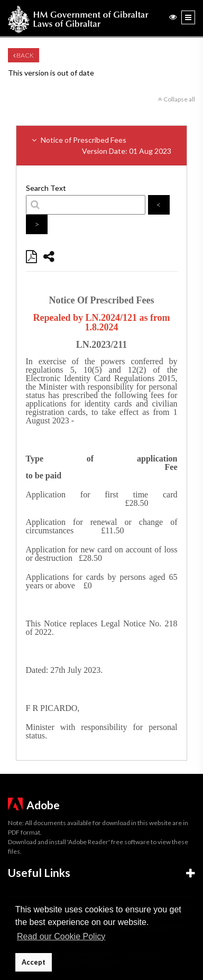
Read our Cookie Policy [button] (61, 936)
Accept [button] (34, 962)
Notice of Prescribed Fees (101, 146)
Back (24, 55)
